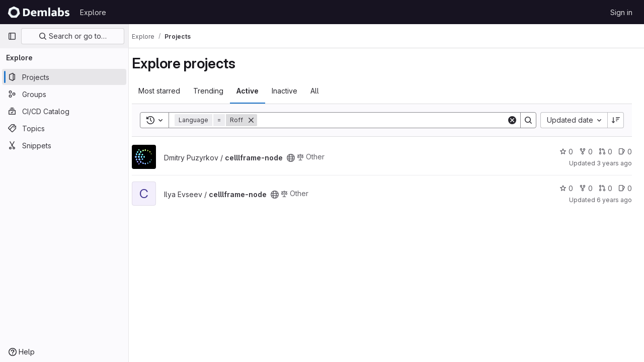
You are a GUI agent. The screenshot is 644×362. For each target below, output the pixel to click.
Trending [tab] (217, 91)
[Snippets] (64, 145)
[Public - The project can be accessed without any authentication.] (300, 158)
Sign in (621, 12)
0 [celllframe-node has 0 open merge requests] (606, 152)
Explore (93, 12)
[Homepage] (39, 12)
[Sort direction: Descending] (616, 120)
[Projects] (64, 77)
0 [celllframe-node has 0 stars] (566, 152)
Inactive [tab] (294, 91)
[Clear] (512, 120)
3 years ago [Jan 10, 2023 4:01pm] (614, 163)
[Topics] (64, 128)
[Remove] (260, 120)
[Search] (386, 120)
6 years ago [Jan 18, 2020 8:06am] (614, 200)
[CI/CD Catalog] (64, 111)
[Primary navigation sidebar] (12, 36)
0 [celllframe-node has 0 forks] (586, 152)
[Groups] (64, 94)
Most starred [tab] (168, 91)
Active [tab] (257, 91)
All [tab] (324, 91)
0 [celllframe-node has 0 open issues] (625, 152)
